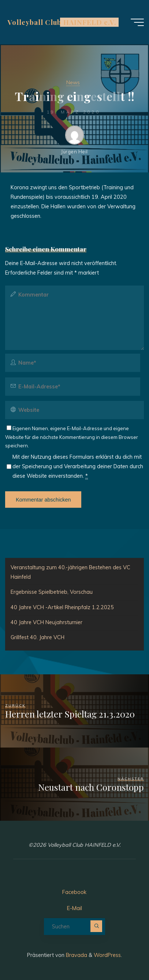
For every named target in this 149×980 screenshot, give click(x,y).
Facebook (74, 892)
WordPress (107, 955)
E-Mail (74, 908)
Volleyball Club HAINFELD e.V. (62, 22)
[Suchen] (96, 926)
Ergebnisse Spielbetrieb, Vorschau (52, 592)
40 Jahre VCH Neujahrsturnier (46, 622)
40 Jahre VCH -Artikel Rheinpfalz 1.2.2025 (62, 607)
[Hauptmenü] (137, 22)
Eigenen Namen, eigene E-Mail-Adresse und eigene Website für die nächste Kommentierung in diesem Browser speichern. (72, 437)
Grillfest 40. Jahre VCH (38, 637)
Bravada (76, 955)
